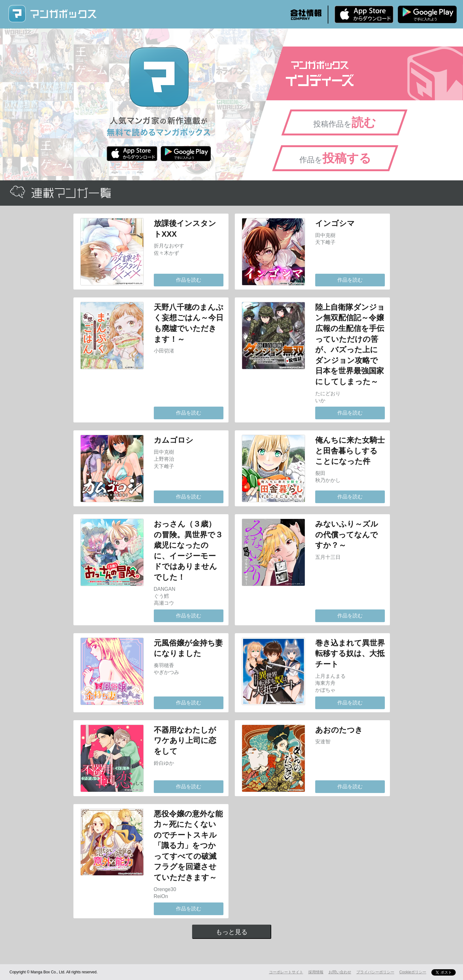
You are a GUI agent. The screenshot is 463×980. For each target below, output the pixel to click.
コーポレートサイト (286, 972)
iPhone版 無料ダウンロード (364, 14)
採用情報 (316, 972)
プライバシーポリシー (375, 972)
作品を (335, 158)
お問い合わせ (340, 972)
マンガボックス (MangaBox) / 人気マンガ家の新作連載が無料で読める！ (52, 14)
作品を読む (189, 280)
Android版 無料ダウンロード (427, 14)
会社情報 (306, 15)
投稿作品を (345, 122)
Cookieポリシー (413, 972)
